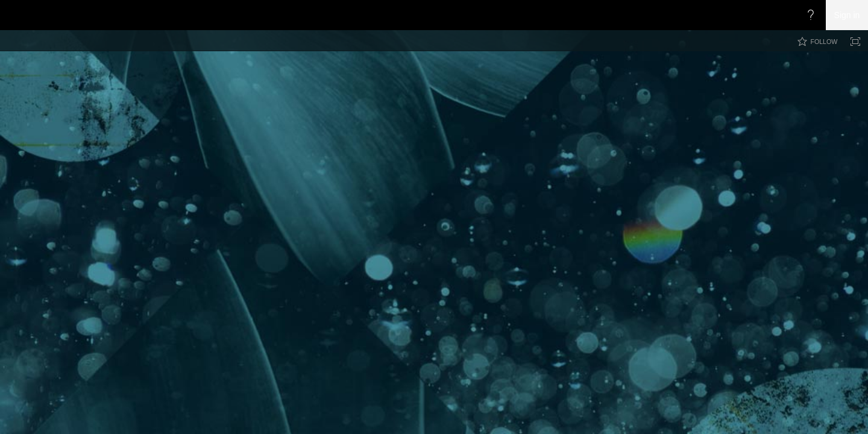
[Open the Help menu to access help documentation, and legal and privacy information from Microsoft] (811, 15)
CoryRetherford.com (230, 85)
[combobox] (782, 69)
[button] (849, 70)
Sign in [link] (847, 15)
